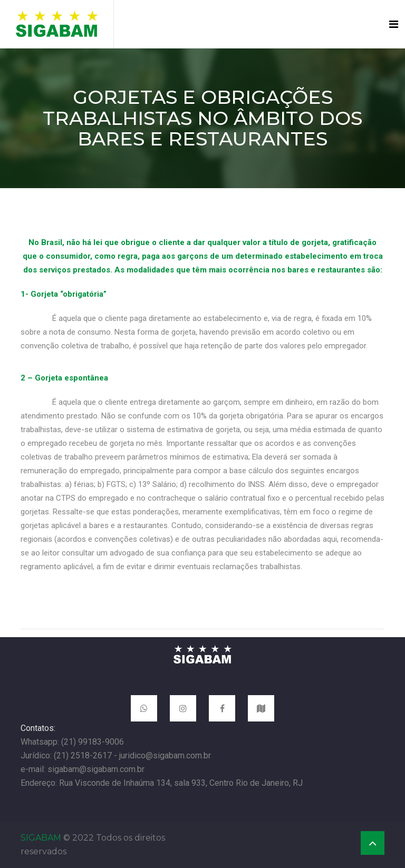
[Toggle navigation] (394, 24)
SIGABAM (41, 838)
